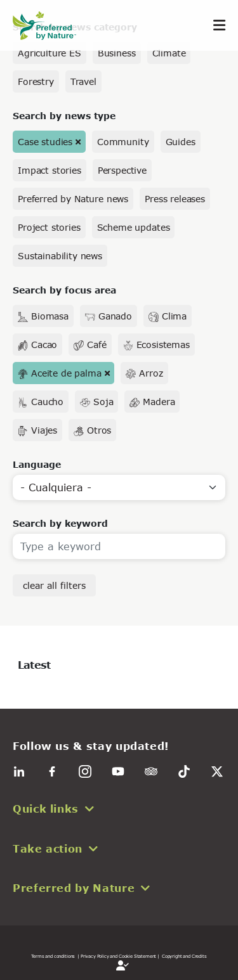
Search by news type (64, 116)
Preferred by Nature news (73, 199)
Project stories (49, 227)
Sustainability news (60, 256)
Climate (169, 53)
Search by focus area (64, 290)
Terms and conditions (53, 956)
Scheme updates (134, 227)
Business (117, 53)
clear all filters (54, 585)
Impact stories (50, 170)
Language (37, 464)
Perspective (122, 170)
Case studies (45, 142)
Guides (181, 142)
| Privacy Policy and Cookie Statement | (118, 956)
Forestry (36, 81)
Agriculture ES (50, 53)
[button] (119, 809)
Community (123, 142)
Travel (83, 81)
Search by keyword (60, 523)
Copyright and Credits (184, 956)
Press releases (175, 199)
